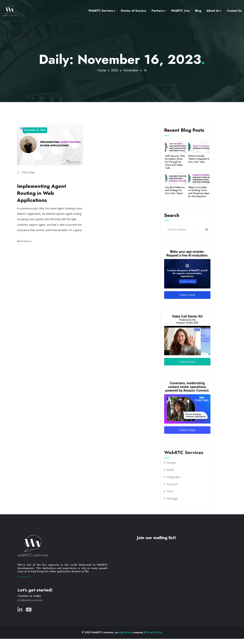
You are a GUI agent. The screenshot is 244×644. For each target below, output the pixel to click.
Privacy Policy (154, 632)
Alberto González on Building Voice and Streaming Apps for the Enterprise (199, 192)
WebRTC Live (180, 11)
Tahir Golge (28, 172)
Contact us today (29, 596)
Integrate (173, 477)
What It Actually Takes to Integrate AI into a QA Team (199, 159)
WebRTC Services (101, 11)
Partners (158, 11)
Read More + (25, 241)
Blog (198, 11)
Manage (172, 499)
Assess (171, 463)
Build (170, 470)
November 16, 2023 (35, 130)
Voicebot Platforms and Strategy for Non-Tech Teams (175, 190)
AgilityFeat (125, 632)
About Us (213, 11)
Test (170, 491)
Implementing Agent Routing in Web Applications (42, 193)
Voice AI (172, 484)
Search (172, 216)
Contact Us (234, 11)
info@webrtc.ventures (30, 600)
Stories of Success (133, 11)
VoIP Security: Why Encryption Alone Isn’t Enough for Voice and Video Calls (175, 162)
